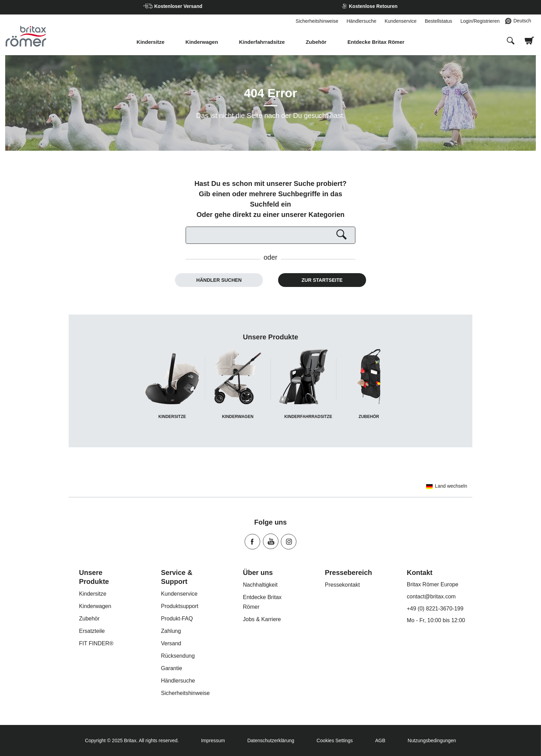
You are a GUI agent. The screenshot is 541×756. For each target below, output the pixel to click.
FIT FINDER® (96, 643)
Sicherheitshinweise (317, 21)
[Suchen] (271, 235)
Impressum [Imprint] (213, 740)
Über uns (258, 573)
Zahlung (171, 631)
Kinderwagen (202, 42)
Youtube (271, 541)
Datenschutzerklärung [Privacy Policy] (271, 740)
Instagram (289, 542)
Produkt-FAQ (177, 619)
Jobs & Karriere (262, 619)
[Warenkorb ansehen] (529, 45)
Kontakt (420, 573)
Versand (171, 643)
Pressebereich (349, 573)
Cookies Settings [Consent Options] (335, 740)
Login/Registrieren (480, 21)
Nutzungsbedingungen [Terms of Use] (432, 740)
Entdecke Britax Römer (376, 42)
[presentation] (511, 41)
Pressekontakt (342, 585)
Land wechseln (445, 486)
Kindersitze (151, 42)
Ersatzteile (92, 631)
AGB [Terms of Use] (380, 740)
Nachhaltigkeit (260, 585)
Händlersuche (361, 21)
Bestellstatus (438, 21)
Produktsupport (180, 606)
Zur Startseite (322, 280)
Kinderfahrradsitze (262, 42)
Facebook (252, 542)
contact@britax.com (431, 596)
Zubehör (316, 42)
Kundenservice (401, 21)
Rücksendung (178, 656)
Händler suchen (219, 280)
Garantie (172, 668)
